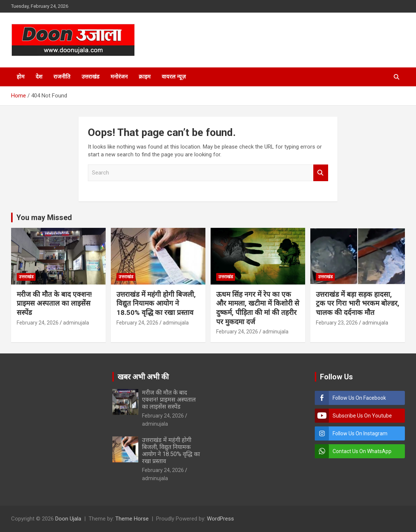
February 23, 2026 (337, 323)
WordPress (220, 519)
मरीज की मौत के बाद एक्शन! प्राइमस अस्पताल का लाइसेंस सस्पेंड (54, 303)
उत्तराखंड (90, 77)
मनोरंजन (119, 77)
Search (321, 173)
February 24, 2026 (38, 323)
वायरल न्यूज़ (174, 77)
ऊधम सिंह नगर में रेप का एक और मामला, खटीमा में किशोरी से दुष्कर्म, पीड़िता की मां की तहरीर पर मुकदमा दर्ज (258, 308)
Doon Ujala (68, 519)
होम (21, 77)
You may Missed (44, 217)
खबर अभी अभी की (143, 377)
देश (39, 77)
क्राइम (145, 77)
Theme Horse (132, 519)
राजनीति (62, 77)
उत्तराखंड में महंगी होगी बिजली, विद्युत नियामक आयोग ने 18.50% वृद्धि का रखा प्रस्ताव (156, 303)
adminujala (76, 323)
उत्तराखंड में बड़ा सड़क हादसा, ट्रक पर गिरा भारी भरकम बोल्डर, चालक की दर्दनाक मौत (358, 303)
